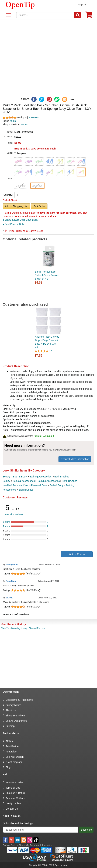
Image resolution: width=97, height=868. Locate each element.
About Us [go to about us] (11, 710)
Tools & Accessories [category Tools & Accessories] (24, 481)
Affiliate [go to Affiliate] (10, 741)
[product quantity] (21, 195)
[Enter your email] (41, 830)
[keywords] (45, 15)
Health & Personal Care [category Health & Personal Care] (15, 485)
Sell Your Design (15, 757)
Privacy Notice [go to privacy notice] (13, 705)
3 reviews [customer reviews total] (34, 117)
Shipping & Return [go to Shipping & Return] (16, 793)
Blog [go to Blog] (8, 767)
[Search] (77, 15)
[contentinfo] (20, 5)
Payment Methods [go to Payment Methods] (15, 798)
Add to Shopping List (16, 206)
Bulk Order (39, 206)
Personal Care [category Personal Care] (39, 485)
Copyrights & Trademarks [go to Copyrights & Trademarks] (19, 700)
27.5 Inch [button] (37, 186)
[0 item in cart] (89, 16)
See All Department (8, 15)
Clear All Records (37, 628)
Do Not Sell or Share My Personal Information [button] (27, 845)
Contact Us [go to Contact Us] (12, 809)
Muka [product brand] (13, 121)
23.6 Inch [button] (21, 186)
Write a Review (77, 554)
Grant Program (14, 762)
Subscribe (86, 830)
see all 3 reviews (14, 515)
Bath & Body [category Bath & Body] (20, 477)
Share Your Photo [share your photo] (15, 716)
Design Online (13, 803)
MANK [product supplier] (24, 124)
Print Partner (13, 746)
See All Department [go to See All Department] (16, 721)
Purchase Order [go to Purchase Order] (14, 783)
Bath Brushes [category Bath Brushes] (62, 477)
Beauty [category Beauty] (6, 477)
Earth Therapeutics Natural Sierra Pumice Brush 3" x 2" (47, 275)
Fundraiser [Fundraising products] (11, 752)
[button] (18, 161)
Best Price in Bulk (13, 224)
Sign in (82, 5)
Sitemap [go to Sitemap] (10, 726)
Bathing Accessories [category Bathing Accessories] (40, 477)
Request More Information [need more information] (75, 459)
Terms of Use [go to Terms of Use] (13, 788)
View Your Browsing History (14, 628)
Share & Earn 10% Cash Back (20, 220)
